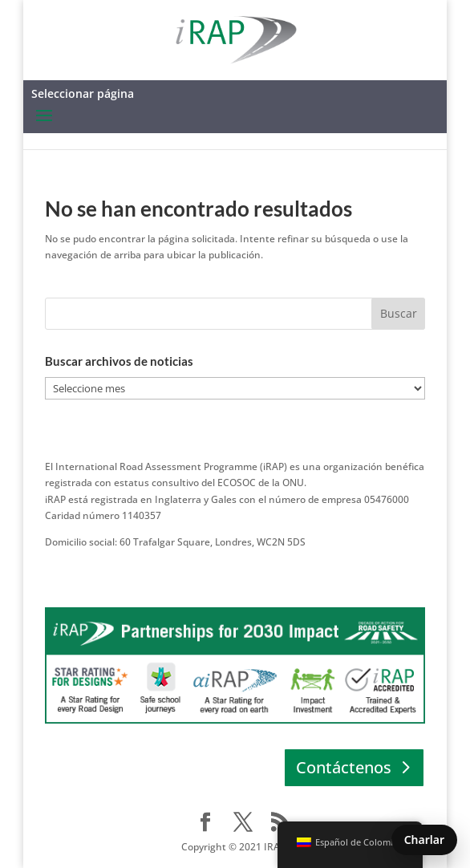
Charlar (424, 840)
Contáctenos (344, 767)
